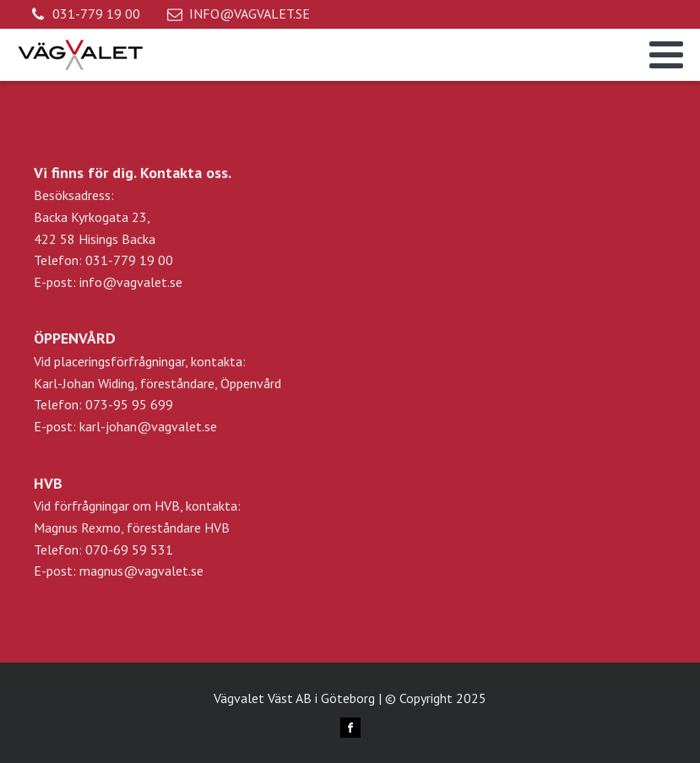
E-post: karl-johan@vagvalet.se (125, 426)
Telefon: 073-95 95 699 (103, 404)
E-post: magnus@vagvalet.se (119, 571)
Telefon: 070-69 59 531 (103, 549)
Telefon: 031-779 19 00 (103, 260)
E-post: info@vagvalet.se (108, 282)
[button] (85, 14)
